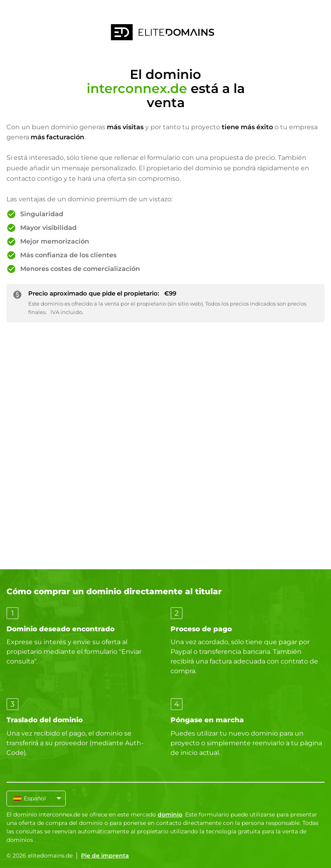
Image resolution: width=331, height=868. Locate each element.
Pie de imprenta (105, 856)
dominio (170, 814)
